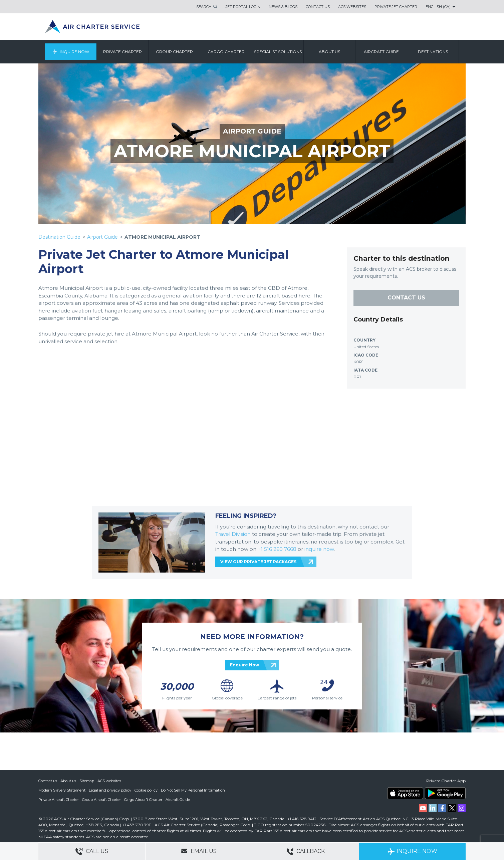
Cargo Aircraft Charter (143, 800)
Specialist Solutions (278, 52)
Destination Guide (59, 237)
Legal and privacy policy (110, 790)
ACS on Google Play (445, 793)
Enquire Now (244, 665)
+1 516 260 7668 (278, 549)
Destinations (433, 52)
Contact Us (318, 7)
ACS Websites (352, 7)
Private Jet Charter (396, 7)
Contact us (48, 781)
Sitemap (87, 781)
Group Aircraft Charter (101, 800)
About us (329, 52)
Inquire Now (74, 52)
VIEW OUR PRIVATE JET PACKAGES (258, 562)
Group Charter (174, 52)
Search (204, 7)
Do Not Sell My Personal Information (193, 790)
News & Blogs (283, 7)
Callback (306, 851)
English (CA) (438, 7)
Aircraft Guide (381, 52)
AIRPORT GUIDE (252, 131)
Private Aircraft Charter (59, 800)
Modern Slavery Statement (62, 790)
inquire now (319, 549)
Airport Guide (102, 237)
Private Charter (122, 52)
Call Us (92, 851)
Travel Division (233, 534)
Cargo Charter (226, 52)
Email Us (199, 851)
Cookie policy (146, 790)
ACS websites (109, 781)
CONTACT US (406, 298)
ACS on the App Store (405, 793)
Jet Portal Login (243, 7)
